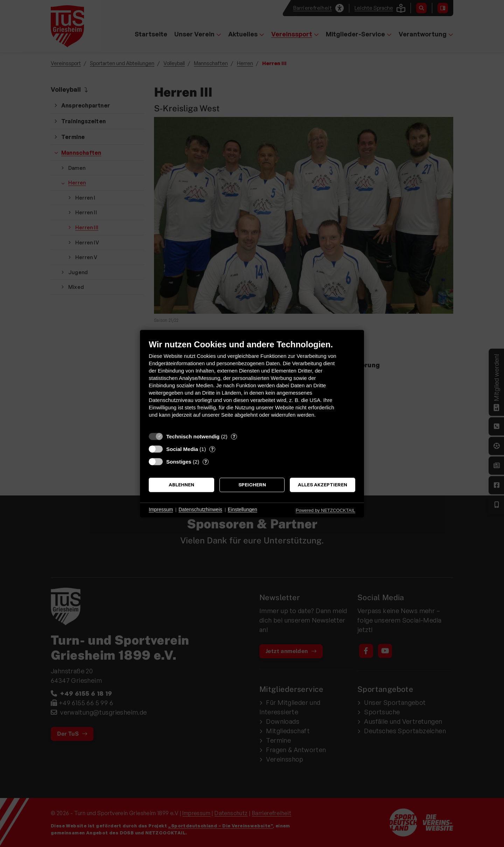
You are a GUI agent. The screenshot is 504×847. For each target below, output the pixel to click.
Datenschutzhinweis (200, 510)
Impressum (161, 510)
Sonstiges (179, 462)
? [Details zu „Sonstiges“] (206, 461)
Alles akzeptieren (323, 485)
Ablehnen (181, 485)
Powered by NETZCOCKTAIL (325, 510)
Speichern (252, 485)
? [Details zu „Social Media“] (212, 449)
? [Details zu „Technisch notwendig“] (234, 436)
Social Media (182, 449)
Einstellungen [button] (243, 510)
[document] (252, 384)
